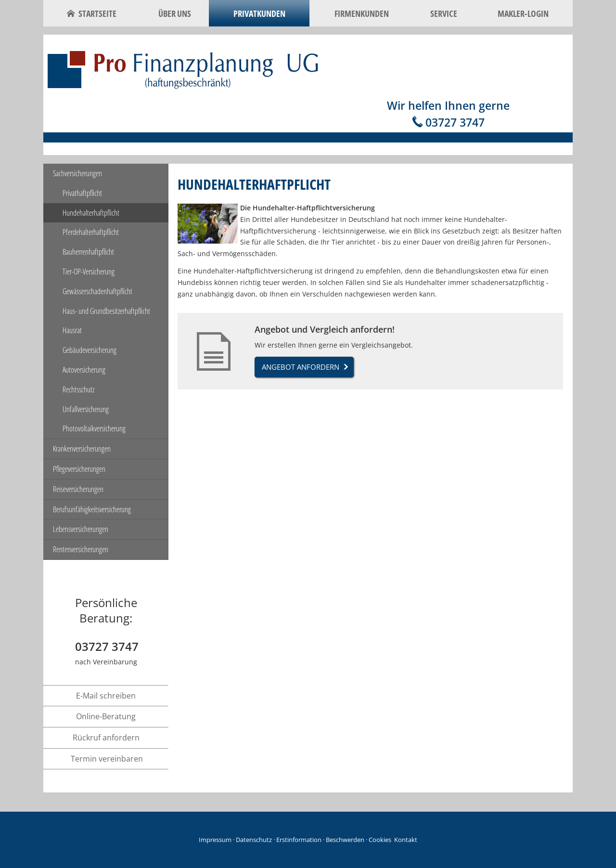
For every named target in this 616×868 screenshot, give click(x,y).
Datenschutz (254, 840)
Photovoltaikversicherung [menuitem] (94, 428)
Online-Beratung (106, 716)
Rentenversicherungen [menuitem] (81, 549)
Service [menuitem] (444, 13)
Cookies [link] (380, 840)
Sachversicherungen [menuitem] (77, 173)
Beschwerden (345, 840)
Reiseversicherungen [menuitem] (78, 489)
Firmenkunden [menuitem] (362, 13)
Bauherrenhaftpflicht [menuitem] (88, 252)
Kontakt (406, 840)
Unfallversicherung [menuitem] (86, 409)
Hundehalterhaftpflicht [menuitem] (91, 213)
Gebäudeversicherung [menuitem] (90, 350)
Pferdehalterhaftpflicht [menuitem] (91, 232)
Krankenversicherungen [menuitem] (82, 449)
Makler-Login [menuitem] (523, 13)
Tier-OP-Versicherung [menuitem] (89, 272)
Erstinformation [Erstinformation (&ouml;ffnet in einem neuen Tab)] (299, 840)
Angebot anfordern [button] (301, 367)
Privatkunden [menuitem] (259, 13)
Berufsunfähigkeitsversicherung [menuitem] (92, 509)
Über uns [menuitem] (175, 13)
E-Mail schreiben (106, 696)
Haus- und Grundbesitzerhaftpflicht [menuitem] (106, 311)
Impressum (215, 840)
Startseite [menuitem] (92, 13)
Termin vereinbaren (107, 759)
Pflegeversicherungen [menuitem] (79, 469)
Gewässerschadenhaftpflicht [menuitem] (97, 291)
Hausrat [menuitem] (72, 330)
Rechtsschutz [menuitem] (78, 389)
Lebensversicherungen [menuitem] (81, 529)
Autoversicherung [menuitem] (84, 370)
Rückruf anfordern (106, 738)
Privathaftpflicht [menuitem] (82, 193)
